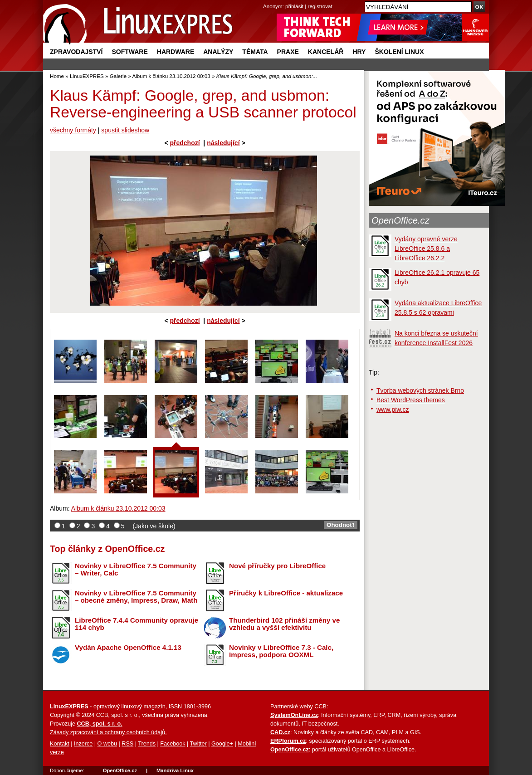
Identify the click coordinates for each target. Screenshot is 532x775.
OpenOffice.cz (400, 220)
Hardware (176, 52)
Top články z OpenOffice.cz (107, 549)
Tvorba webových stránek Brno (420, 390)
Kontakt (60, 744)
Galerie (118, 76)
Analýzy (218, 52)
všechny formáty (73, 130)
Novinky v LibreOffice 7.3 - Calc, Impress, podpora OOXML (281, 651)
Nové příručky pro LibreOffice (277, 566)
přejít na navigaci (266, 0)
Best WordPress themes (411, 400)
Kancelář (326, 52)
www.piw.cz (393, 409)
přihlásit (294, 6)
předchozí (185, 143)
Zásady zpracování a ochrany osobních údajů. (108, 732)
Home (57, 76)
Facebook (173, 744)
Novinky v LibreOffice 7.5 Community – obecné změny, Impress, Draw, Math (136, 597)
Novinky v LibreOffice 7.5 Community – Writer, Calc (136, 570)
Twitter (198, 744)
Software (129, 52)
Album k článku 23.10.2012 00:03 (171, 76)
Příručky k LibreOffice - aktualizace (286, 593)
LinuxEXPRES (87, 76)
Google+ (222, 744)
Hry (359, 52)
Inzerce (83, 744)
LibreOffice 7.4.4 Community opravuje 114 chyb (137, 624)
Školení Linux (399, 52)
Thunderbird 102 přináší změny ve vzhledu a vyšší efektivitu (284, 624)
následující (223, 143)
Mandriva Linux (175, 770)
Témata (255, 52)
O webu (107, 744)
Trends (147, 744)
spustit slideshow (125, 130)
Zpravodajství (76, 52)
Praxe (288, 52)
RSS (127, 744)
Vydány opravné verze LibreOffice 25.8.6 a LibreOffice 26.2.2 (426, 249)
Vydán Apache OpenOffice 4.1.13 (128, 647)
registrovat (320, 6)
